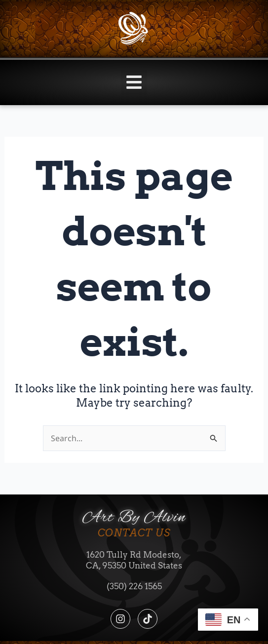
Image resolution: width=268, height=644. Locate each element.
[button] (134, 83)
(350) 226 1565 (134, 586)
